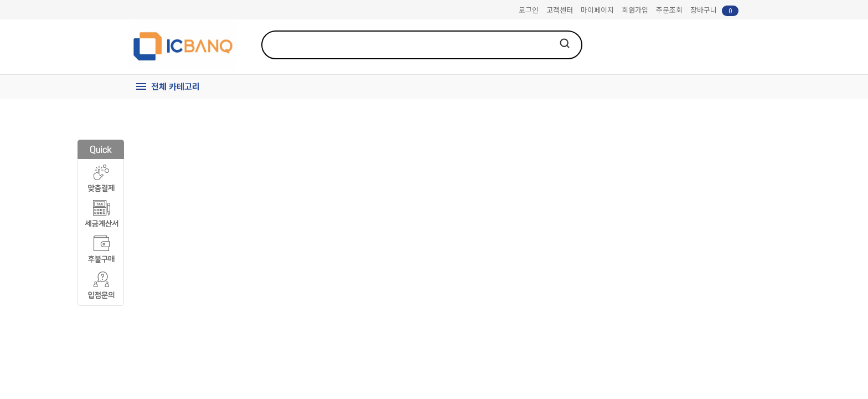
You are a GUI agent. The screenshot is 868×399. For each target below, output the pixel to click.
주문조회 (669, 10)
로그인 (529, 10)
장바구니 (714, 10)
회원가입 (635, 10)
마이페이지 (597, 10)
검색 (565, 43)
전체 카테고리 (175, 86)
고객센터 (560, 10)
